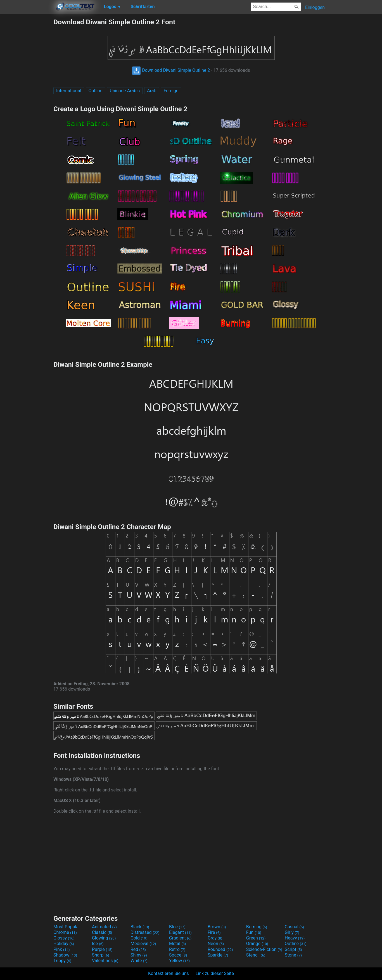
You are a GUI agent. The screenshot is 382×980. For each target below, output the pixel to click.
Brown (217, 927)
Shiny (139, 955)
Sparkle (218, 955)
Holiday (64, 944)
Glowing (104, 938)
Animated (104, 927)
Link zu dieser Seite (215, 973)
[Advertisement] (27, 102)
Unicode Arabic (125, 91)
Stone (293, 955)
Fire (214, 932)
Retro (177, 949)
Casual (294, 927)
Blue (177, 927)
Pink (62, 949)
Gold (139, 938)
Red (138, 949)
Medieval (143, 944)
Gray (215, 938)
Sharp (101, 955)
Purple (102, 949)
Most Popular (67, 927)
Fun (254, 932)
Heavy (295, 938)
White (139, 961)
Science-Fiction (264, 949)
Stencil (256, 955)
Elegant (180, 932)
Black (140, 927)
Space (178, 955)
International (69, 91)
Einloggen (315, 7)
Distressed (145, 932)
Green (256, 938)
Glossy (64, 938)
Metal (178, 944)
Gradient (180, 938)
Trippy (62, 961)
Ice (98, 944)
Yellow (179, 961)
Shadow (65, 955)
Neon (216, 944)
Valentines (105, 961)
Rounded (220, 949)
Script (293, 949)
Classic (102, 932)
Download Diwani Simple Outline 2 (171, 70)
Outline (96, 91)
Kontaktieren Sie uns (169, 973)
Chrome (65, 932)
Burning (257, 927)
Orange (257, 944)
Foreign (171, 91)
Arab (152, 91)
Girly (292, 932)
